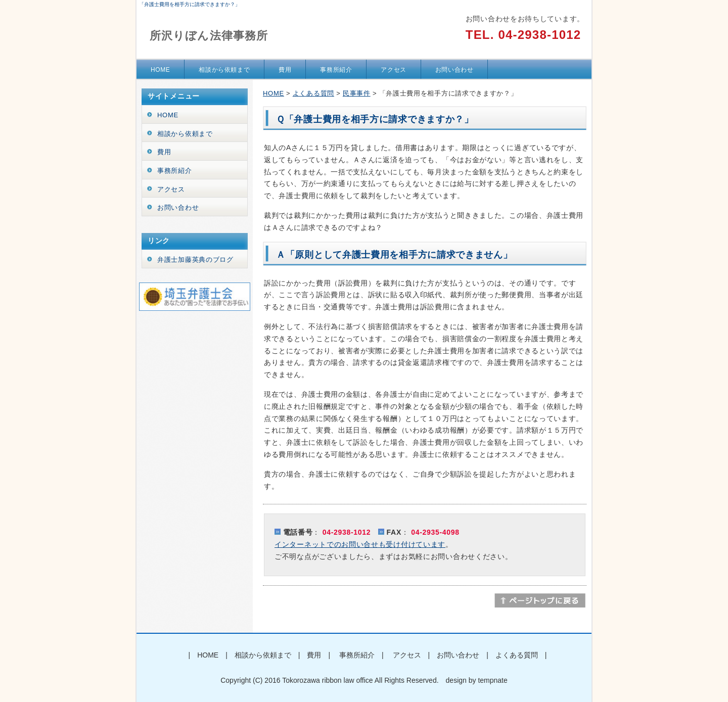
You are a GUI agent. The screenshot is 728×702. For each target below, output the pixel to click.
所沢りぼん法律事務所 (209, 36)
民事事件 (357, 93)
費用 (285, 70)
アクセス (393, 70)
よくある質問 (313, 93)
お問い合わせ (454, 70)
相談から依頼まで (224, 70)
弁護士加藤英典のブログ (195, 260)
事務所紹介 (336, 70)
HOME (160, 70)
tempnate (492, 680)
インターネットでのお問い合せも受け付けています (360, 544)
